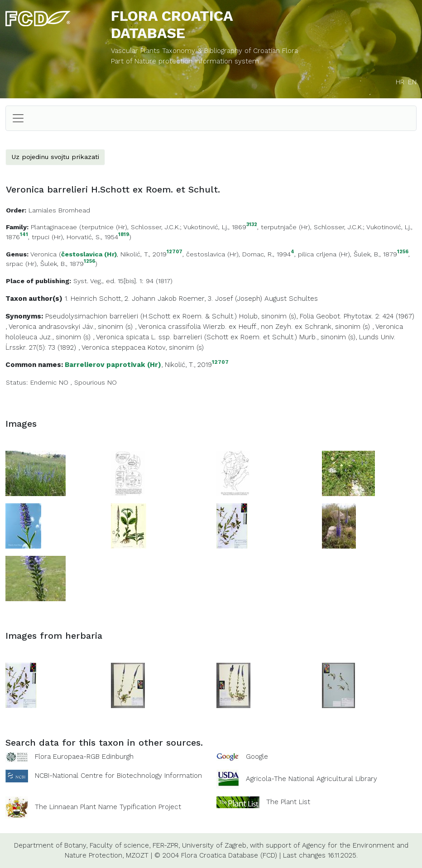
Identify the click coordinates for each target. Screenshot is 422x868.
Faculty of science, (120, 845)
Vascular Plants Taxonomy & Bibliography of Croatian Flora (204, 51)
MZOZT (137, 855)
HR (400, 82)
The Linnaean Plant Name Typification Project (108, 807)
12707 (175, 252)
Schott (110, 299)
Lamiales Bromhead (59, 210)
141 (24, 235)
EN (412, 82)
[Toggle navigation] (18, 118)
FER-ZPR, (166, 845)
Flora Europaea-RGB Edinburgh (84, 757)
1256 (403, 252)
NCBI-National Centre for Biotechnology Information (118, 775)
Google (257, 757)
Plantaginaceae (54, 227)
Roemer (192, 299)
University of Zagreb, (215, 845)
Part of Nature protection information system (185, 61)
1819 (124, 235)
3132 (252, 225)
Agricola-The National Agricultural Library (312, 779)
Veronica (43, 254)
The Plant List (288, 801)
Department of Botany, (51, 845)
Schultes (303, 299)
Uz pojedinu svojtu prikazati (55, 157)
